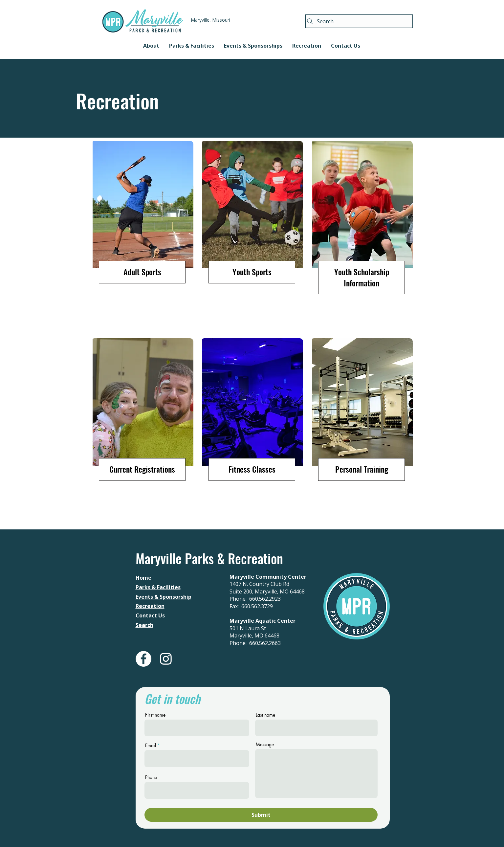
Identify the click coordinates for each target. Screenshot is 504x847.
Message (265, 745)
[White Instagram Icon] (166, 659)
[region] (142, 236)
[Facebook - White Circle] (143, 659)
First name (155, 715)
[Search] (359, 21)
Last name (265, 715)
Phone (151, 777)
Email (151, 746)
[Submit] (261, 815)
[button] (151, 46)
